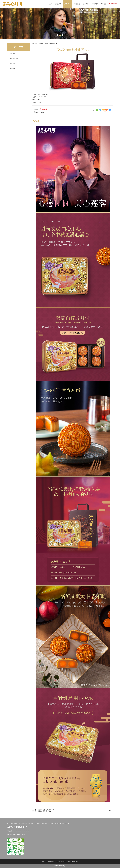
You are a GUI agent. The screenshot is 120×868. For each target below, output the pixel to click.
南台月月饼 (58, 823)
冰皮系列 (13, 63)
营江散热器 (24, 823)
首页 (51, 4)
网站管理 (76, 861)
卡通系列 (13, 68)
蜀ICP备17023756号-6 (59, 861)
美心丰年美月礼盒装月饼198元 (46, 810)
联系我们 (86, 4)
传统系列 (13, 54)
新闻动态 (77, 4)
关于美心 (58, 4)
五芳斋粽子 (51, 823)
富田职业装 (17, 823)
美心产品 (68, 4)
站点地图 (95, 4)
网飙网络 (50, 861)
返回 (110, 810)
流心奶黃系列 (14, 59)
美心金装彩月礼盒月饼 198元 (45, 812)
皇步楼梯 (38, 823)
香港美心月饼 (66, 823)
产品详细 (36, 121)
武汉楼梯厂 (45, 823)
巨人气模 (31, 823)
